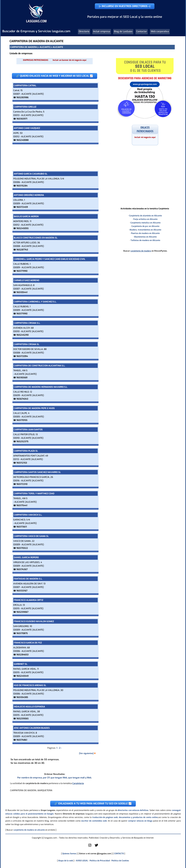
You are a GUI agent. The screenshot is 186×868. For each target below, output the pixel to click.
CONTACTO (119, 854)
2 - (60, 748)
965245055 (22, 228)
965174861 (22, 740)
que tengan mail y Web (80, 778)
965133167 (22, 591)
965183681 (22, 378)
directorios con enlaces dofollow (133, 810)
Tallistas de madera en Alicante (145, 240)
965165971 (22, 119)
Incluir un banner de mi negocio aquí (69, 60)
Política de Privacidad (100, 861)
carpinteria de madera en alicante (29, 830)
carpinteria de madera (141, 251)
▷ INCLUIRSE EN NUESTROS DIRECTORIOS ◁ (125, 6)
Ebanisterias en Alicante (145, 237)
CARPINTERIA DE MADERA (24, 47)
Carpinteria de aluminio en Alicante (145, 216)
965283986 (22, 97)
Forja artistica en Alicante (145, 219)
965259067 (22, 612)
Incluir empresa (102, 31)
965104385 (22, 697)
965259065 (22, 719)
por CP (46, 778)
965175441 (22, 505)
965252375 (22, 441)
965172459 (22, 207)
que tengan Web (59, 778)
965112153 (22, 463)
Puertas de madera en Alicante (145, 233)
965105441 (22, 292)
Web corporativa (160, 31)
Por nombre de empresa (30, 778)
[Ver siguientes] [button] (87, 753)
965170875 (22, 633)
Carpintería (78, 783)
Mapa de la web (65, 861)
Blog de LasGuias (123, 31)
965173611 (22, 527)
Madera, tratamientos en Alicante (145, 230)
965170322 (22, 548)
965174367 (22, 569)
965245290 (22, 335)
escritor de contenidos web (94, 821)
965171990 (22, 271)
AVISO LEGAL (82, 861)
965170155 (22, 420)
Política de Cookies (120, 861)
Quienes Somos (69, 854)
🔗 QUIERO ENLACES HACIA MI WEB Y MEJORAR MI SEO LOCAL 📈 (55, 76)
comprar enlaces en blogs (140, 821)
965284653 (22, 655)
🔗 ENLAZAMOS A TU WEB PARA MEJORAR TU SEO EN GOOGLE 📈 (93, 804)
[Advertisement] (55, 158)
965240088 (22, 140)
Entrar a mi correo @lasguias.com (95, 854)
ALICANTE (45, 47)
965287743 (22, 250)
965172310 (22, 484)
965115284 (22, 186)
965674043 (22, 399)
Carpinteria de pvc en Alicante (145, 226)
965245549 (22, 676)
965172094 (22, 356)
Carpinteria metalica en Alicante (145, 223)
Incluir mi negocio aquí (145, 137)
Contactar (142, 31)
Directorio (84, 31)
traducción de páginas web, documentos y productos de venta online (125, 817)
